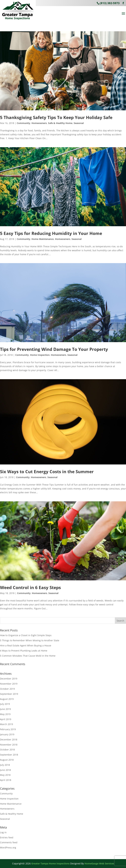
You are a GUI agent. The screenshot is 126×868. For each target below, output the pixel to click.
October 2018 (7, 750)
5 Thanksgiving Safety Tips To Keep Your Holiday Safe (56, 117)
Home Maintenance (43, 239)
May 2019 (5, 714)
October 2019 (7, 689)
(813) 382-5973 (110, 3)
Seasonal (79, 123)
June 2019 (5, 709)
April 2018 (6, 780)
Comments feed (9, 842)
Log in (3, 832)
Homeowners (39, 123)
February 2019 (8, 729)
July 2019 (5, 704)
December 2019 (9, 679)
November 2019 (9, 684)
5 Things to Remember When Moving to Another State (30, 640)
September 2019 (9, 694)
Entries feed (7, 837)
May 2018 (5, 775)
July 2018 (5, 765)
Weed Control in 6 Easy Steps (30, 587)
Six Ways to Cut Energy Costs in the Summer (47, 472)
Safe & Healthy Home (60, 123)
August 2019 (7, 699)
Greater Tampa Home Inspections (50, 863)
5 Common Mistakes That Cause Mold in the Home (28, 656)
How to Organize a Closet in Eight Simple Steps (26, 635)
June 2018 (5, 770)
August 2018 (7, 760)
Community (23, 123)
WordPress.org (8, 848)
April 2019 (6, 719)
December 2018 (9, 739)
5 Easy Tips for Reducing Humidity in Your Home (51, 233)
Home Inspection (40, 355)
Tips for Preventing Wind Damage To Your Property (54, 349)
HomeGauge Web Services (99, 863)
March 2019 (6, 724)
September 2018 (9, 755)
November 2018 (9, 745)
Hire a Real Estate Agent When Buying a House (26, 645)
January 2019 (7, 734)
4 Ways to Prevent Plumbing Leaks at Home (24, 651)
